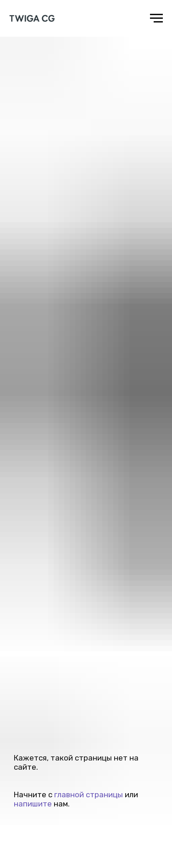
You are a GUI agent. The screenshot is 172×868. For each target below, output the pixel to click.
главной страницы (89, 795)
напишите (33, 804)
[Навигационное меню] (156, 18)
